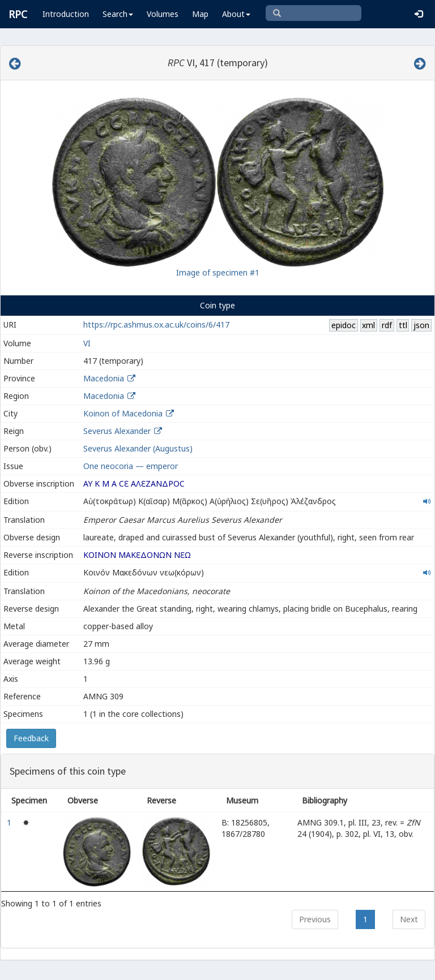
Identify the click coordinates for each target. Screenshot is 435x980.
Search (118, 14)
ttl (403, 325)
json (421, 325)
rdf (387, 325)
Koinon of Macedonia (123, 413)
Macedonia (104, 378)
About (236, 14)
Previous (315, 919)
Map (200, 14)
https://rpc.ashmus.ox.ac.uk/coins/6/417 (156, 324)
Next (409, 919)
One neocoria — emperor (131, 466)
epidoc (344, 325)
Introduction (66, 14)
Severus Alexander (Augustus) (138, 448)
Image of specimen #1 (218, 272)
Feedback (31, 738)
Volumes (163, 14)
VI (87, 343)
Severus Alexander (117, 431)
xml (368, 325)
